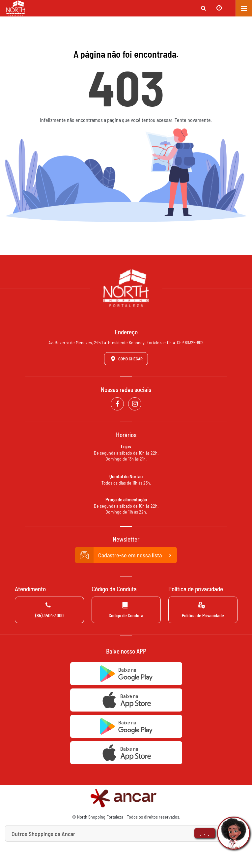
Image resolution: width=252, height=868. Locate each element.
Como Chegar (126, 359)
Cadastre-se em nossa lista (126, 555)
